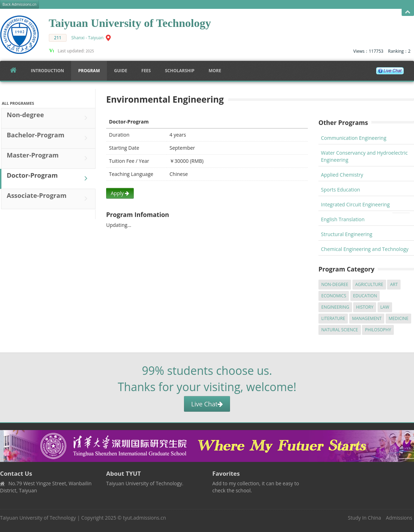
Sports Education (341, 190)
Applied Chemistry (342, 175)
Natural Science (340, 330)
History (365, 307)
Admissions (399, 518)
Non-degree (49, 118)
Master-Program (49, 158)
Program (89, 71)
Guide (120, 71)
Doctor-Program (49, 178)
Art (394, 284)
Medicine (398, 318)
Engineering (335, 307)
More (215, 71)
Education (365, 296)
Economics (334, 296)
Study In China (364, 518)
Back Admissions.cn (19, 4)
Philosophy (378, 330)
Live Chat (207, 404)
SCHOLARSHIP (180, 71)
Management (367, 318)
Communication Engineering (354, 138)
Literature (333, 318)
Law (385, 307)
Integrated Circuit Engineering (355, 204)
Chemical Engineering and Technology (365, 249)
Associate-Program (49, 199)
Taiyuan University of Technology (38, 518)
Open (408, 12)
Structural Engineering (347, 234)
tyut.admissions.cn (144, 518)
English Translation (343, 219)
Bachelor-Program (49, 138)
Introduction (47, 71)
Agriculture (369, 284)
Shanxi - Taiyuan (88, 38)
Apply (120, 193)
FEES (146, 71)
